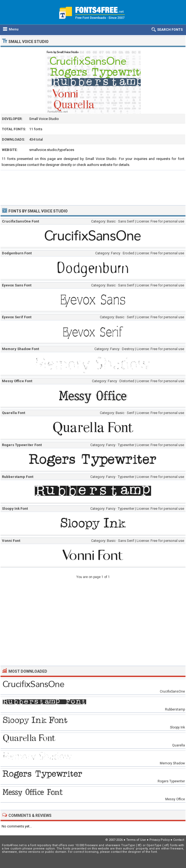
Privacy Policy (160, 840)
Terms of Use (136, 840)
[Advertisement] (93, 185)
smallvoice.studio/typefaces (52, 150)
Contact (179, 840)
